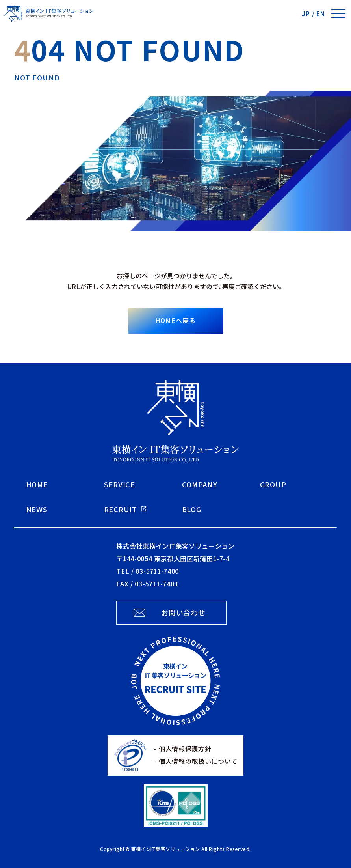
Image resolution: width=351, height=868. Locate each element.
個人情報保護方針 (185, 749)
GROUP (273, 484)
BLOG (192, 509)
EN (320, 14)
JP (306, 14)
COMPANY (200, 484)
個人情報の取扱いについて (198, 761)
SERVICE (120, 484)
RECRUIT (121, 509)
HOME (37, 484)
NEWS (37, 509)
